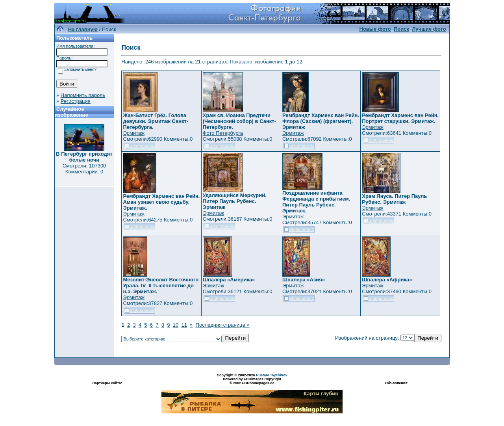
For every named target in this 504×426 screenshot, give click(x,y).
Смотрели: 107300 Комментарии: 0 (84, 169)
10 (176, 325)
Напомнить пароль (83, 95)
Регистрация (76, 101)
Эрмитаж (134, 133)
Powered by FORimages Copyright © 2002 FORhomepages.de (252, 381)
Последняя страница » (223, 325)
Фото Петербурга (223, 133)
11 (184, 325)
